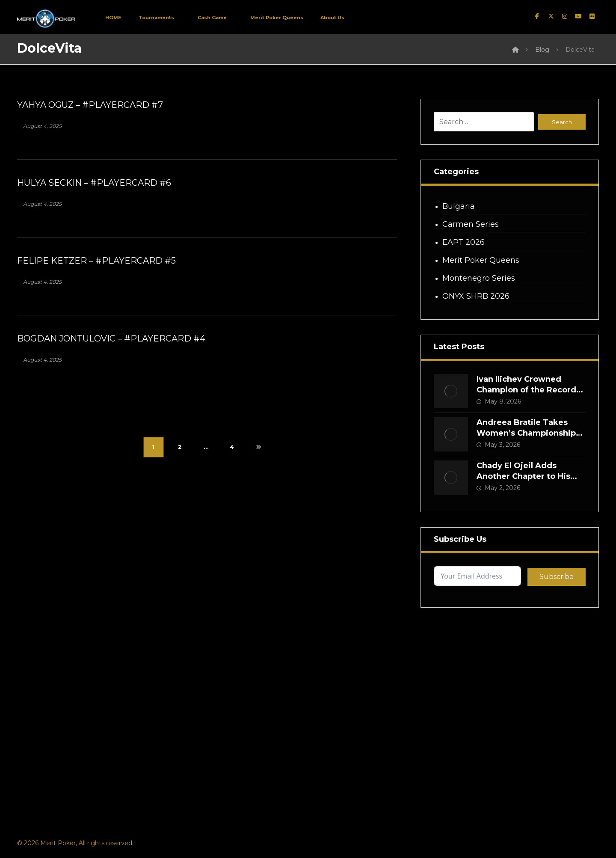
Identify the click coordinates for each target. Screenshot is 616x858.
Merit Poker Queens (481, 260)
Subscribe (557, 577)
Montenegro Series (479, 278)
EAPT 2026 (463, 242)
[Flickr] (592, 16)
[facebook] (537, 16)
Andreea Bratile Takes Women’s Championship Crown (526, 433)
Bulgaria (459, 206)
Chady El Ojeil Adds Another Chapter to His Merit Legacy (523, 476)
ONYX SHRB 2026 (476, 296)
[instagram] (565, 16)
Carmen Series (471, 224)
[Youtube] (578, 16)
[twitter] (551, 16)
